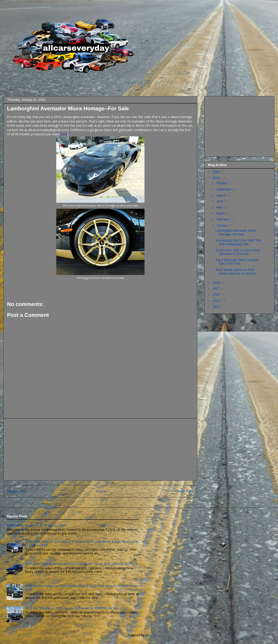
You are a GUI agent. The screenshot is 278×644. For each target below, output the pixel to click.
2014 (217, 307)
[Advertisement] (100, 449)
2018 (217, 283)
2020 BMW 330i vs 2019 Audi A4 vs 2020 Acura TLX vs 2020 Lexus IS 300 (77, 564)
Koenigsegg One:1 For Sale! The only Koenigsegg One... (238, 242)
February (223, 219)
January (222, 225)
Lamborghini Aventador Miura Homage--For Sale (236, 232)
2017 (217, 289)
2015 (217, 301)
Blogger (151, 635)
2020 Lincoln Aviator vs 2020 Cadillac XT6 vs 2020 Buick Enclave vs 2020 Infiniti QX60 (81, 588)
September (224, 189)
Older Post (185, 491)
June (220, 201)
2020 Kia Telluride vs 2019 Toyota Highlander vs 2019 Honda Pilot (72, 608)
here (64, 134)
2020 (217, 172)
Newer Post (17, 491)
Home (101, 491)
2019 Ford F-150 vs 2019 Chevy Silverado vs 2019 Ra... (238, 252)
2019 (217, 178)
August (221, 195)
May (220, 207)
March (221, 213)
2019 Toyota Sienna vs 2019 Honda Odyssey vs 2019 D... (237, 272)
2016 (217, 294)
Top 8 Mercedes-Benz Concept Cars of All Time (237, 262)
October (222, 183)
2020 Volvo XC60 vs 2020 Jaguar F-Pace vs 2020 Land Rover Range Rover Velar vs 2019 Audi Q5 (81, 543)
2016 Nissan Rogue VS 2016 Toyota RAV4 (37, 525)
